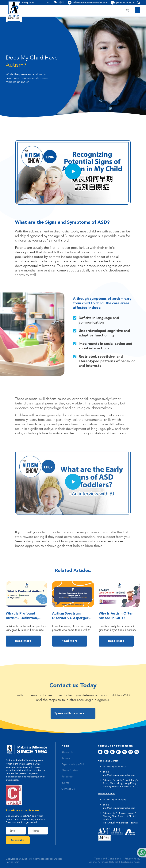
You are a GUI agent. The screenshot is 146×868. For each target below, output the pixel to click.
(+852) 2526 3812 (116, 766)
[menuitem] (56, 3)
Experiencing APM (73, 765)
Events (65, 783)
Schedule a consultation (22, 811)
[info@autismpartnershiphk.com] (70, 3)
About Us (67, 752)
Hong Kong (35, 3)
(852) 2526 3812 (125, 3)
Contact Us (68, 789)
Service (66, 759)
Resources (67, 777)
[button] (138, 3)
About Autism (70, 771)
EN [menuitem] (55, 3)
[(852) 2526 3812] (113, 3)
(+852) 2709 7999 (117, 799)
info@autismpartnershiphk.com (90, 3)
